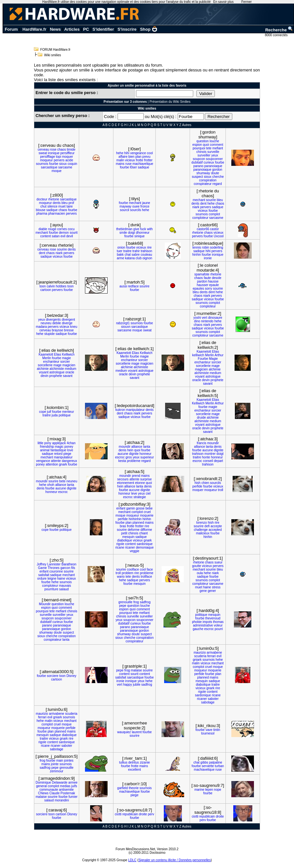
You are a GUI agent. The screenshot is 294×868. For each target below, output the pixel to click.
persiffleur (68, 153)
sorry (208, 289)
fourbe (54, 164)
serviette (208, 766)
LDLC (132, 860)
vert (205, 318)
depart (218, 461)
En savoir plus (223, 2)
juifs (74, 786)
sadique (144, 167)
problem (128, 573)
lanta (147, 447)
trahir (136, 251)
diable (43, 229)
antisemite (67, 790)
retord (58, 454)
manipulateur (135, 410)
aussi (123, 286)
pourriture (52, 589)
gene (203, 591)
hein (130, 450)
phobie (197, 622)
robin (205, 247)
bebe (149, 508)
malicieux (203, 533)
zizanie (145, 762)
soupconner (214, 159)
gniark (197, 660)
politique (64, 415)
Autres (187, 125)
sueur (219, 562)
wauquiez (124, 732)
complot (214, 214)
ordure (42, 579)
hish (197, 483)
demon (64, 233)
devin (45, 376)
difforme (146, 530)
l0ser (133, 167)
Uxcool (219, 236)
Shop (149, 29)
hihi (127, 153)
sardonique (145, 544)
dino (197, 321)
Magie (213, 359)
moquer (68, 157)
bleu (64, 203)
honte (206, 457)
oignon (147, 258)
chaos (62, 150)
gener (212, 591)
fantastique (58, 450)
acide (69, 160)
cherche (218, 177)
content (45, 236)
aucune (123, 454)
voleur (218, 625)
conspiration (208, 180)
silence (52, 206)
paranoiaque (213, 166)
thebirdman (124, 229)
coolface (133, 569)
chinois (201, 152)
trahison (146, 251)
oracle (70, 372)
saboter (213, 699)
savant (68, 376)
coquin (72, 164)
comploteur (200, 218)
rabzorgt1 (123, 323)
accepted (215, 530)
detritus (134, 762)
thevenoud (213, 618)
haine (61, 579)
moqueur (46, 160)
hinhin (197, 255)
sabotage (208, 702)
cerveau (44, 150)
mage (57, 365)
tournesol (208, 733)
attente (56, 461)
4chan (71, 443)
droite (143, 814)
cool (150, 153)
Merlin (47, 358)
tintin (217, 730)
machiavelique (143, 164)
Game (42, 568)
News (55, 29)
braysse (57, 330)
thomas (218, 622)
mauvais (65, 586)
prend (136, 476)
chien (205, 483)
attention (52, 464)
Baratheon (69, 564)
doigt (131, 233)
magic (59, 447)
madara (41, 327)
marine (199, 790)
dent (203, 204)
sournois (42, 164)
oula (200, 573)
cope (43, 412)
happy (127, 685)
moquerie (147, 515)
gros (128, 457)
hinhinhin (135, 519)
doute (215, 173)
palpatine (216, 762)
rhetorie (54, 199)
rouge (52, 229)
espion (197, 145)
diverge (67, 323)
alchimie (43, 369)
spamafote (202, 274)
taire (70, 206)
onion (121, 247)
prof (71, 203)
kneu (74, 327)
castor (214, 229)
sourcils (136, 210)
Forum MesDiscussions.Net (135, 849)
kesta (122, 461)
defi (207, 526)
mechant (135, 203)
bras (123, 526)
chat (128, 255)
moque (57, 171)
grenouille (125, 602)
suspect (197, 177)
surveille (213, 152)
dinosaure (215, 318)
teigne (52, 579)
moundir (125, 447)
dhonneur (142, 233)
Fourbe (203, 359)
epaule (214, 285)
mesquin (128, 537)
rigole (120, 544)
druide (202, 418)
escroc (120, 457)
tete (209, 148)
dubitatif (197, 162)
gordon (217, 170)
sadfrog (145, 602)
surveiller (204, 155)
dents (57, 203)
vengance (43, 461)
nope (217, 790)
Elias (58, 354)
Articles (72, 29)
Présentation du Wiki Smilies (170, 102)
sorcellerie (45, 365)
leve (134, 493)
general (42, 786)
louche (214, 141)
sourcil (125, 210)
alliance (137, 447)
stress (216, 587)
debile (57, 323)
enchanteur (51, 362)
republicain (130, 814)
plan (138, 157)
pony (48, 443)
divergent (68, 320)
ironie (208, 258)
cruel (147, 512)
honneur (146, 454)
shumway (203, 173)
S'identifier (103, 29)
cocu (71, 229)
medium (71, 369)
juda (55, 415)
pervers (59, 160)
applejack (59, 443)
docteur (42, 199)
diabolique (125, 540)
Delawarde (60, 782)
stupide (49, 334)
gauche (198, 629)
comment (217, 145)
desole (217, 278)
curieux (209, 162)
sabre (136, 255)
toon (42, 286)
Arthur (219, 355)
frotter (148, 160)
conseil (208, 461)
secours (123, 479)
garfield (123, 788)
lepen (209, 790)
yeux (215, 155)
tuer (119, 251)
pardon (202, 281)
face (150, 569)
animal (45, 450)
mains (120, 164)
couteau (146, 255)
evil (63, 236)
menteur (68, 412)
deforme (134, 530)
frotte (139, 160)
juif (49, 412)
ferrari (211, 656)
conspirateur (203, 184)
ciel (148, 493)
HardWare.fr (35, 29)
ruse (128, 164)
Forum (11, 29)
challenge (201, 530)
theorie (134, 788)
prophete (56, 376)
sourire (211, 200)
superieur (147, 457)
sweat (43, 153)
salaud (64, 589)
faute (207, 278)
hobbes (61, 286)
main (60, 761)
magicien (69, 365)
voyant (44, 372)
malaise (136, 670)
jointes (69, 761)
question (203, 141)
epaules (198, 289)
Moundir (45, 604)
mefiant (218, 148)
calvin (51, 286)
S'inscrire (127, 29)
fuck (143, 229)
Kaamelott (46, 354)
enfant (121, 508)
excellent (135, 770)
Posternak (68, 793)
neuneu (46, 323)
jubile (136, 685)
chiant (144, 533)
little (40, 443)
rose (53, 150)
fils (73, 568)
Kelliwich (68, 354)
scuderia (200, 656)
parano (198, 166)
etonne (140, 483)
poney (69, 447)
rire (149, 247)
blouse (41, 210)
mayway (126, 206)
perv (151, 814)
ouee (136, 206)
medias (65, 786)
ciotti (118, 814)
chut (43, 206)
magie (66, 358)
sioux (63, 164)
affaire (123, 157)
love (70, 450)
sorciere (53, 676)
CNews (43, 793)
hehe (120, 153)
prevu (147, 157)
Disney (72, 676)
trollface (146, 577)
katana (130, 258)
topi (58, 157)
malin (120, 160)
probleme (134, 461)
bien (131, 157)
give (136, 229)
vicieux (130, 160)
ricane (120, 547)
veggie (135, 551)
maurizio (200, 653)
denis (122, 450)
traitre (127, 251)
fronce (145, 206)
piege (67, 454)
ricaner (130, 547)
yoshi (197, 318)
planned (138, 523)
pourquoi (199, 148)
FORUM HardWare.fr (56, 50)
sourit (74, 233)
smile (123, 233)
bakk (120, 255)
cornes (62, 229)
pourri (219, 629)
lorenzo (202, 523)
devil (70, 236)
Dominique (43, 782)
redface (133, 286)
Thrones (53, 568)
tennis (197, 247)
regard (217, 184)
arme (120, 258)
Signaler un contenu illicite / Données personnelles (174, 860)
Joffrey (42, 564)
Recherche (279, 30)
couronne (56, 571)
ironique (54, 153)
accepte (216, 526)
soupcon (199, 159)
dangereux (69, 461)
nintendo (207, 321)
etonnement (126, 483)
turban (219, 766)
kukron (120, 410)
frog (136, 602)
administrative (203, 625)
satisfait (44, 575)
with (150, 229)
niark (196, 207)
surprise (146, 479)
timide (71, 150)
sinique (140, 236)
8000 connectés (277, 35)
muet (62, 206)
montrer (210, 454)
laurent (137, 732)
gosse (140, 508)
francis (201, 443)
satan (56, 236)
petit (124, 533)
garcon (65, 568)
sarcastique (49, 167)
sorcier (65, 362)
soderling (217, 247)
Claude (55, 793)
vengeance (138, 153)
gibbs (204, 762)
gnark (63, 464)
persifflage (47, 157)
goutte (196, 566)
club (139, 258)
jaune (146, 203)
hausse (213, 281)
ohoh (51, 485)
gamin (131, 508)
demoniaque (145, 547)
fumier (73, 797)
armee (73, 782)
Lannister (54, 564)
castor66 (203, 229)
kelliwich (198, 355)
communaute (49, 790)
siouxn (126, 327)
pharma (42, 214)
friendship (47, 447)
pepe (123, 606)
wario (121, 577)
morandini (62, 800)
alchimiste (57, 369)
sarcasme (65, 167)
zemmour (57, 771)
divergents (53, 320)
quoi (206, 145)
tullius (123, 762)
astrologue (57, 372)
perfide (198, 486)
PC (86, 29)
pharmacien (57, 214)
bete (62, 481)
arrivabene (214, 653)
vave (209, 730)
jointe (55, 764)
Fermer (247, 2)
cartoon (46, 290)
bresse (69, 330)
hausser (203, 285)
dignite (134, 454)
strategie (140, 497)
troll (221, 490)
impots (207, 622)
